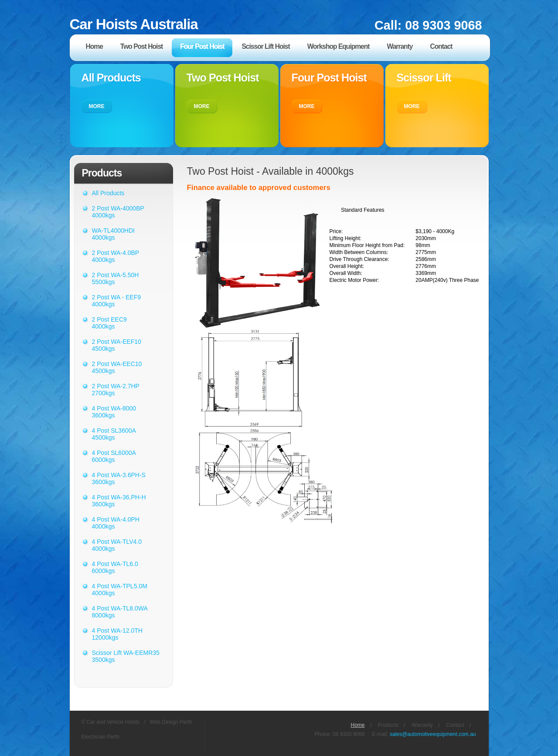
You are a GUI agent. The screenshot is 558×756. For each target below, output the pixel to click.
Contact (455, 725)
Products (388, 725)
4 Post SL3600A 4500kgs (114, 434)
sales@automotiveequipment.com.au (433, 734)
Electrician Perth (100, 737)
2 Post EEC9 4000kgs (109, 323)
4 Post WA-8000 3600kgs (114, 412)
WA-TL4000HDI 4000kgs (114, 234)
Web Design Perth (171, 722)
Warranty (422, 725)
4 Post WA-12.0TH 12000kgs (117, 634)
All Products (108, 193)
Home (358, 725)
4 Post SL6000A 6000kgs (114, 456)
